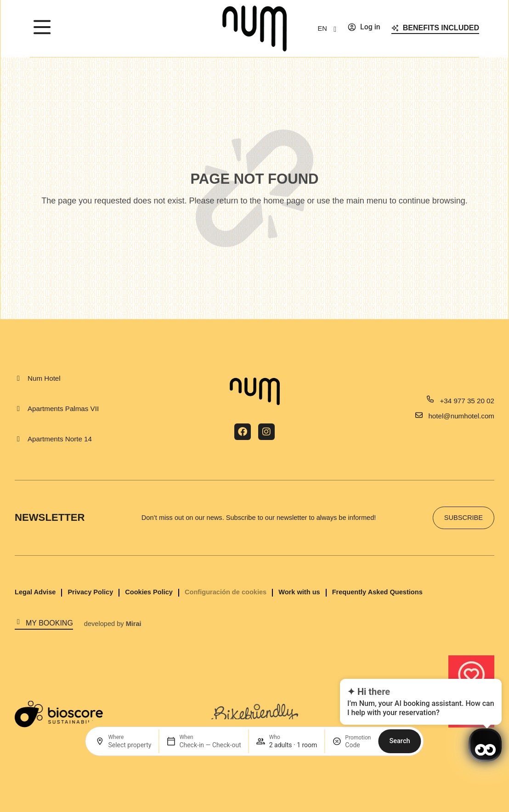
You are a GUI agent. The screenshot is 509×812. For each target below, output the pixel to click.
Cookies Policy (149, 592)
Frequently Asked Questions (377, 592)
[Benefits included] (395, 28)
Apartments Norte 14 (60, 439)
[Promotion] (358, 745)
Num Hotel (44, 378)
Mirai (134, 624)
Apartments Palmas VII (63, 409)
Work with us (299, 592)
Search (399, 741)
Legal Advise (35, 592)
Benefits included (441, 28)
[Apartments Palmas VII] (18, 409)
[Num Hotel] (18, 378)
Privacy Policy (90, 592)
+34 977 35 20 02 (467, 401)
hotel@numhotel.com (461, 416)
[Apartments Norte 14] (18, 439)
